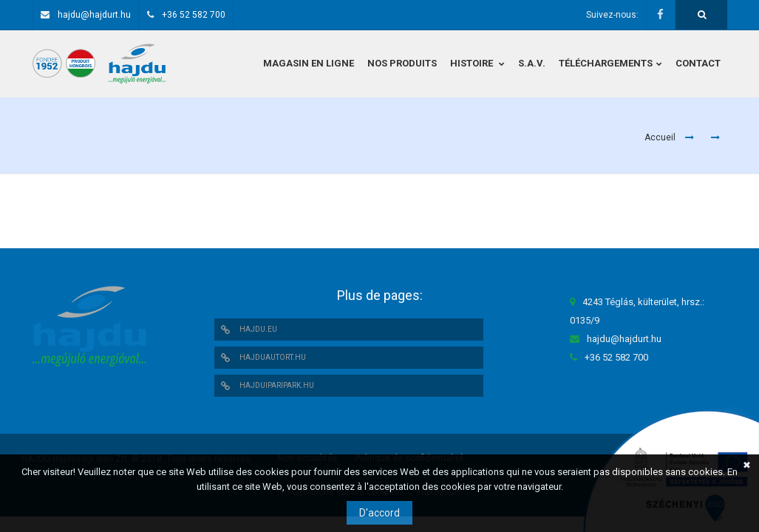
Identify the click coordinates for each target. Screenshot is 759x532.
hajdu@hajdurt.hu (94, 15)
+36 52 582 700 (194, 15)
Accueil (660, 137)
